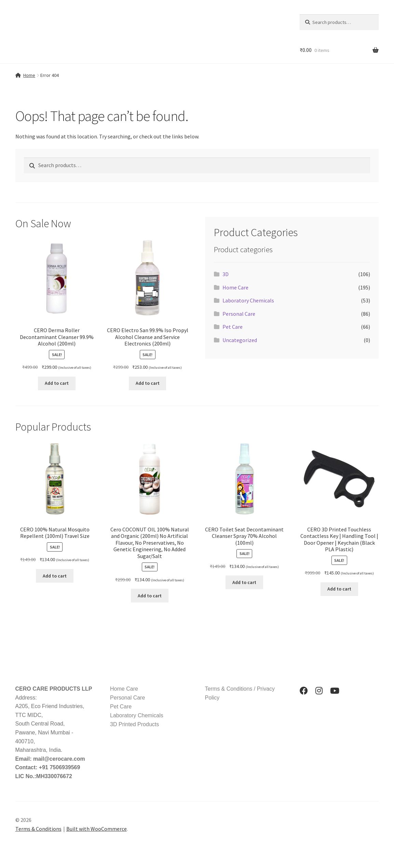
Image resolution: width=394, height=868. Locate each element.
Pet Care (233, 327)
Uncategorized (240, 340)
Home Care (235, 287)
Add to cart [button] (57, 383)
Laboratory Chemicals (248, 300)
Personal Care (239, 314)
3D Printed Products (134, 724)
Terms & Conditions (38, 829)
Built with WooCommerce (97, 829)
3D (226, 274)
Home (29, 75)
